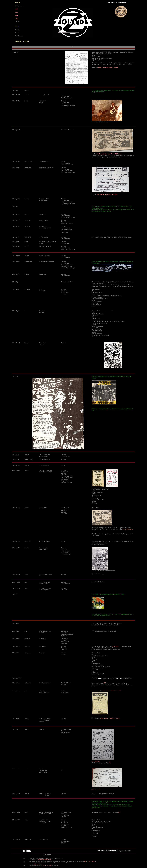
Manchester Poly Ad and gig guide (107, 194)
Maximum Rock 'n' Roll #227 (90, 861)
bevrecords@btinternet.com (45, 860)
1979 (16, 9)
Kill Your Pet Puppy (47, 866)
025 (24, 863)
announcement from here (108, 67)
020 (24, 861)
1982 (16, 18)
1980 (16, 12)
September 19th (128, 529)
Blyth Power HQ (38, 864)
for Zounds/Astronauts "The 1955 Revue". (109, 154)
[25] (105, 683)
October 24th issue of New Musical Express (109, 718)
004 (24, 858)
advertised (115, 646)
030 (24, 866)
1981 (16, 15)
